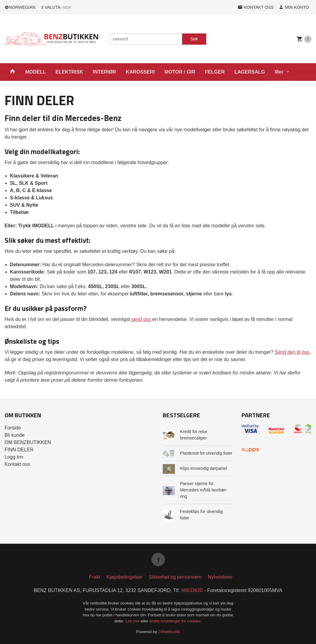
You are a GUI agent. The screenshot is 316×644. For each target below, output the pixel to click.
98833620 (192, 590)
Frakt (95, 577)
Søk (194, 39)
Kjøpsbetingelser (125, 577)
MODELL (36, 72)
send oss (141, 319)
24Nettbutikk (169, 632)
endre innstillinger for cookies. (175, 621)
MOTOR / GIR (180, 72)
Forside (13, 428)
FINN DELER (19, 450)
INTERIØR (104, 72)
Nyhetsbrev (220, 577)
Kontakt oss (17, 464)
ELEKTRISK (69, 72)
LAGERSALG (250, 72)
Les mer (133, 621)
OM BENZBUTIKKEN (28, 442)
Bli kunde (15, 435)
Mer (279, 72)
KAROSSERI (140, 72)
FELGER (215, 72)
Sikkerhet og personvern (175, 577)
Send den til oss (292, 352)
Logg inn (14, 457)
